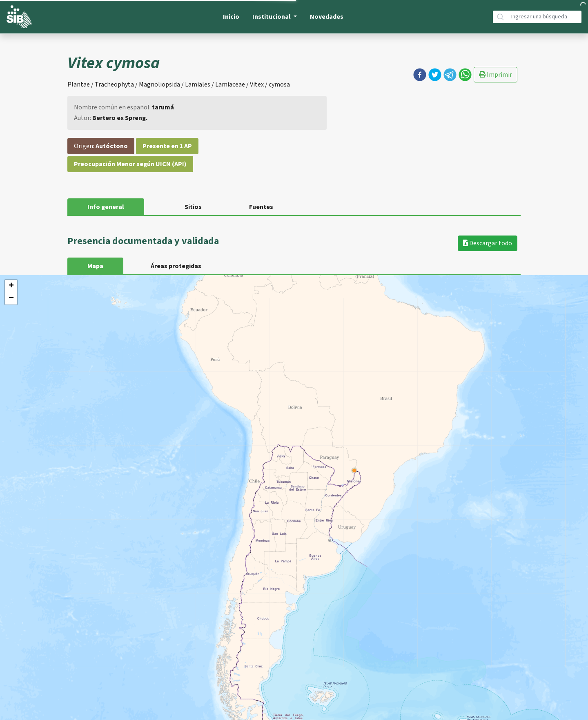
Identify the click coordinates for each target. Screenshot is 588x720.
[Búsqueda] (545, 17)
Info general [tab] (106, 207)
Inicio (231, 17)
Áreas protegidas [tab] (176, 266)
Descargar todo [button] (488, 243)
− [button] (11, 298)
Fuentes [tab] (261, 207)
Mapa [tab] (95, 266)
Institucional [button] (272, 17)
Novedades (327, 17)
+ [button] (11, 286)
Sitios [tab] (193, 207)
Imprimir (496, 75)
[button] (420, 75)
